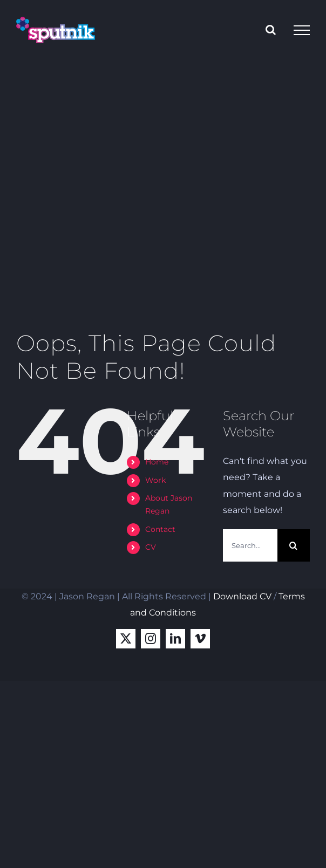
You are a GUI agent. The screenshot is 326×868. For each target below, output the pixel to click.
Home (157, 462)
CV (151, 547)
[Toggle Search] (271, 30)
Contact (160, 529)
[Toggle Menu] (302, 30)
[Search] (294, 545)
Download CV (242, 596)
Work (155, 480)
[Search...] (250, 545)
